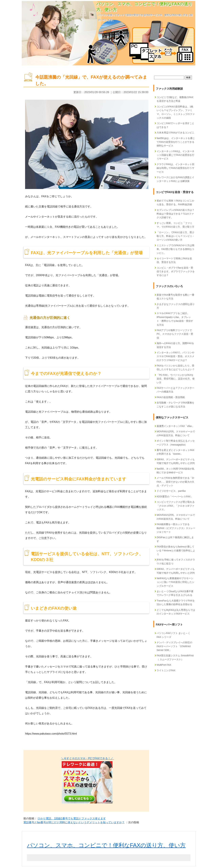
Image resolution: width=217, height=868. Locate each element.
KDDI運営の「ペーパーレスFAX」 (175, 496)
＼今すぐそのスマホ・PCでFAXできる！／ (88, 758)
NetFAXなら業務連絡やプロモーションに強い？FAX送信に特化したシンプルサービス (175, 582)
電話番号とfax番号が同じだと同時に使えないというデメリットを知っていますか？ (74, 822)
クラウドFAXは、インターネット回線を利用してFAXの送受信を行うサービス (175, 168)
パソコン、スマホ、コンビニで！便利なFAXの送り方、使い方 (106, 845)
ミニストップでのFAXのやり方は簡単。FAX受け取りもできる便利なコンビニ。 (175, 249)
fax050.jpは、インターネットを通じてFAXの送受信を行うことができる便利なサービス (176, 142)
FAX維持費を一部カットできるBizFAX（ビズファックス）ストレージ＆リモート (176, 528)
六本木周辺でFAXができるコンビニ (175, 133)
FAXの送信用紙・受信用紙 (171, 397)
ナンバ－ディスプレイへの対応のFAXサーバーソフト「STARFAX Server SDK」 (174, 646)
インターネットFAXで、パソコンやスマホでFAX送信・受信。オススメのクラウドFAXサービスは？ (175, 356)
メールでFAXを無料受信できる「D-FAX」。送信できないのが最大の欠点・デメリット (176, 482)
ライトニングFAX (166, 670)
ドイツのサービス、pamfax (171, 491)
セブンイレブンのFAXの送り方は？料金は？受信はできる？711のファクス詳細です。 (175, 214)
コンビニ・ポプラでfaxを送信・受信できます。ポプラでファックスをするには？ (176, 272)
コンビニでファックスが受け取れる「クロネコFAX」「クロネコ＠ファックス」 (176, 506)
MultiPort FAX (164, 665)
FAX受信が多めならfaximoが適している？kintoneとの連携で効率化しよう (176, 550)
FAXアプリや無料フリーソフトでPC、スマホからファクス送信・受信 (175, 334)
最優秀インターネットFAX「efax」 (175, 426)
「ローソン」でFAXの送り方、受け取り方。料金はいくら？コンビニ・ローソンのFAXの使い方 (176, 236)
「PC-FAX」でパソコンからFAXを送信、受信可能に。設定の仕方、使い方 (176, 379)
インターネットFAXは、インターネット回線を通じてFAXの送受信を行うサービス (175, 155)
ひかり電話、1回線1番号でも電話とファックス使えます (72, 818)
